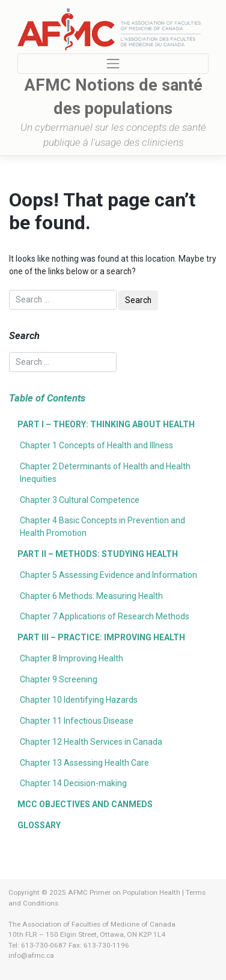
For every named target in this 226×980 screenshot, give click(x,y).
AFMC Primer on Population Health (124, 892)
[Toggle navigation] (113, 64)
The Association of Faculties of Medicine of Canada (92, 924)
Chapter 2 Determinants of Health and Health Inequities (105, 473)
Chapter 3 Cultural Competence (80, 500)
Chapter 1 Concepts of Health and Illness (96, 445)
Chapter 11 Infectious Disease (77, 721)
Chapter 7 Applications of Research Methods (105, 616)
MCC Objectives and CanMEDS (85, 804)
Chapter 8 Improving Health (72, 658)
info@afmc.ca (31, 955)
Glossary (39, 825)
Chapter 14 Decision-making (73, 783)
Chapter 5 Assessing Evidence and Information (108, 575)
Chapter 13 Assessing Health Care (84, 763)
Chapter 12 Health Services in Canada (91, 742)
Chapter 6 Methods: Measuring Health (91, 596)
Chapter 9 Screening (59, 679)
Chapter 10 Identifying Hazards (79, 700)
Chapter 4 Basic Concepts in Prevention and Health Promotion (102, 527)
